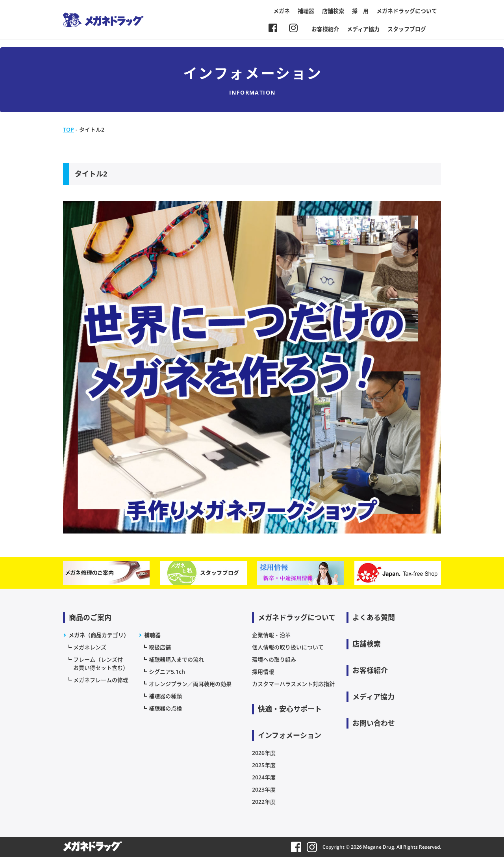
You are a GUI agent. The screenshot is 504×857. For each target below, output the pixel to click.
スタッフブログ (407, 29)
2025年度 (264, 765)
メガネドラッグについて (407, 11)
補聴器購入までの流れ (176, 659)
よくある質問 (374, 617)
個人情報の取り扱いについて (288, 647)
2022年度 (264, 802)
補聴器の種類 (165, 696)
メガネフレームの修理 (101, 680)
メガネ (282, 11)
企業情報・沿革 (271, 635)
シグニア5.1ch (167, 672)
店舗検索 (333, 11)
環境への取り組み (274, 659)
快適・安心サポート (290, 709)
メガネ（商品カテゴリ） (99, 635)
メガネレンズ (90, 647)
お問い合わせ (374, 723)
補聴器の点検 (165, 708)
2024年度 (264, 777)
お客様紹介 (325, 29)
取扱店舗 (160, 647)
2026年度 (264, 753)
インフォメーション (290, 735)
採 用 (360, 11)
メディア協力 (363, 29)
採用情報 (263, 672)
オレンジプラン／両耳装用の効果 (190, 684)
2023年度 (264, 789)
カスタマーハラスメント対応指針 (293, 684)
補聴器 (306, 11)
